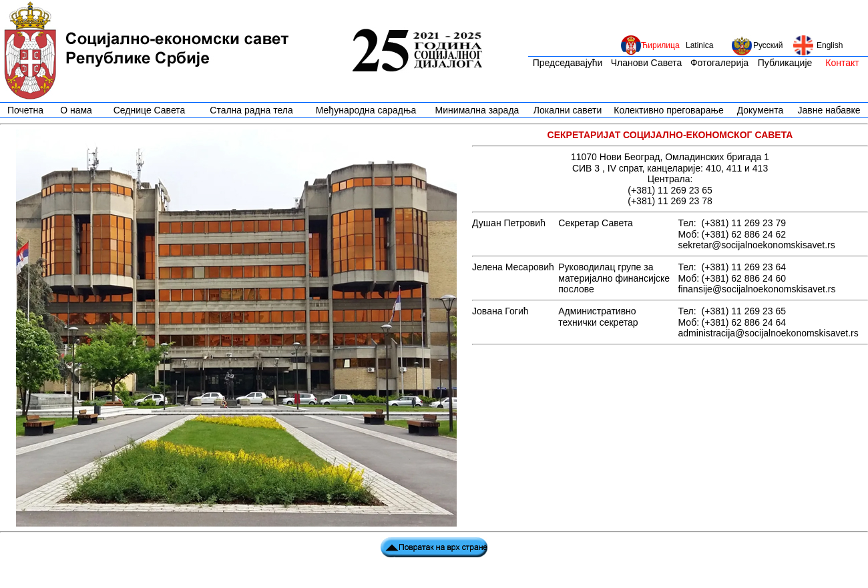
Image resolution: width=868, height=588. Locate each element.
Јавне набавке (829, 110)
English (830, 45)
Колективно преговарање (669, 110)
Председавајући (568, 63)
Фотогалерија (719, 63)
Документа (761, 110)
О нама (76, 110)
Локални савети (568, 110)
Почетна (25, 110)
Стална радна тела (251, 110)
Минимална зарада (477, 110)
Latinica (699, 45)
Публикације (785, 63)
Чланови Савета (647, 63)
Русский (768, 45)
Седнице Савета (150, 110)
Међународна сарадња (366, 110)
